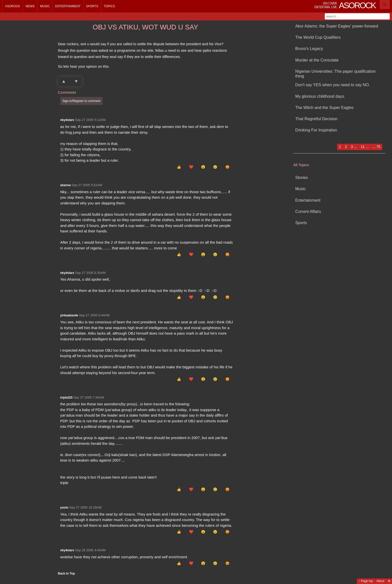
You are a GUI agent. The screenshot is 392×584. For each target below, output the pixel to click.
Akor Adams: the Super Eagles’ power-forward (337, 26)
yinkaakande (69, 315)
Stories (301, 177)
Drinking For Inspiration (316, 130)
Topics (109, 6)
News (30, 6)
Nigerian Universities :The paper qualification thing (335, 74)
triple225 (66, 398)
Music (45, 6)
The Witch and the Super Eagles (324, 107)
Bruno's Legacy (309, 48)
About (380, 581)
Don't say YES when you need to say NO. (333, 85)
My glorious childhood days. (320, 96)
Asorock (12, 6)
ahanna (65, 185)
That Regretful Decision (316, 119)
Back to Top (66, 574)
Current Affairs (308, 211)
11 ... (365, 147)
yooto (64, 508)
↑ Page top (366, 581)
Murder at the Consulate (317, 60)
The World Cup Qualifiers (318, 37)
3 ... (354, 147)
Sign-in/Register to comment (81, 101)
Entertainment (68, 6)
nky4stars (67, 120)
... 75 (376, 147)
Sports (92, 6)
